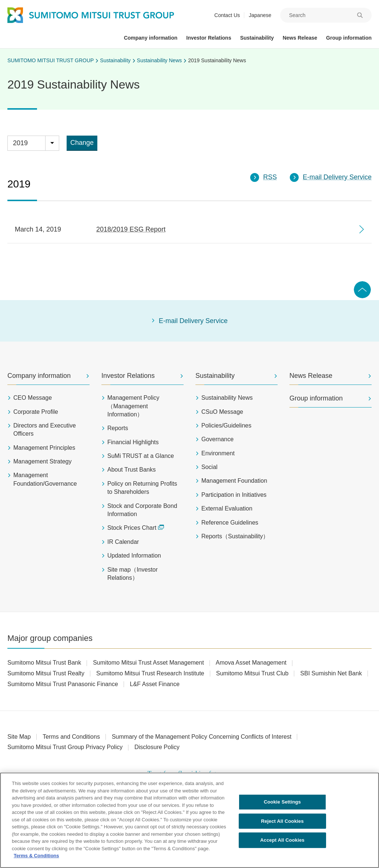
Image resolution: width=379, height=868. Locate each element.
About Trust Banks (132, 470)
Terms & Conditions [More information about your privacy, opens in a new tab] (36, 858)
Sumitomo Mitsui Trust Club (252, 673)
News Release (311, 376)
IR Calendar (123, 542)
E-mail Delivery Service (193, 321)
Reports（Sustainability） (235, 536)
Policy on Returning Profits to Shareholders (142, 488)
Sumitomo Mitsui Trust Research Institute (150, 673)
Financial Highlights (133, 442)
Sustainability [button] (257, 38)
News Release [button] (300, 38)
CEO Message (33, 398)
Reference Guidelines (230, 523)
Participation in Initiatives (234, 495)
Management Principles (44, 448)
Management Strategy (42, 461)
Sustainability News (159, 60)
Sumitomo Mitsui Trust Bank (44, 663)
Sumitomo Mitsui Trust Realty (46, 673)
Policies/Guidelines (226, 425)
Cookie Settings (282, 804)
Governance (217, 439)
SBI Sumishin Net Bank (331, 673)
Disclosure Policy (157, 747)
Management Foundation (234, 481)
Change (82, 143)
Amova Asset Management (251, 663)
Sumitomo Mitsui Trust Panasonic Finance (63, 684)
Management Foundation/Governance (45, 479)
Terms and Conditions (71, 737)
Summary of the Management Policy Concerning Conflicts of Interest (202, 737)
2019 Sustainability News (217, 60)
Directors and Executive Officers (45, 430)
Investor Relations (128, 376)
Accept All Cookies (282, 843)
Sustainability (115, 60)
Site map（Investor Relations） (133, 574)
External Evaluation (227, 508)
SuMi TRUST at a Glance (141, 456)
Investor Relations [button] (209, 38)
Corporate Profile (36, 412)
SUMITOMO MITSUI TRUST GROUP (51, 60)
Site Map (19, 737)
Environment (218, 453)
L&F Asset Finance (155, 684)
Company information (39, 376)
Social (209, 467)
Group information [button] (349, 38)
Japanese (260, 15)
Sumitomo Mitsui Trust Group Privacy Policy (65, 747)
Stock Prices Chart (136, 528)
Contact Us (227, 15)
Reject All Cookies (282, 823)
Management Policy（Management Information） (133, 406)
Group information (316, 398)
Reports (118, 428)
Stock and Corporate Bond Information (142, 510)
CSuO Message (222, 412)
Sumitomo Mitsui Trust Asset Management (148, 663)
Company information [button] (151, 38)
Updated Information (134, 556)
